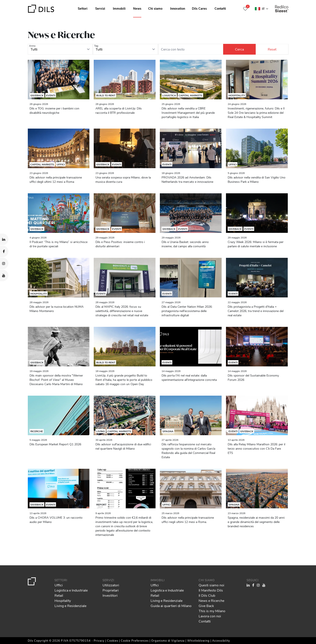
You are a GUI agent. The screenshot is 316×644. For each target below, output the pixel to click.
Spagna (168, 431)
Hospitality (237, 95)
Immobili (119, 8)
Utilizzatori (111, 585)
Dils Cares (199, 8)
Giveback (37, 95)
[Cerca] (239, 49)
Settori (83, 8)
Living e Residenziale (70, 606)
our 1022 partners (29, 622)
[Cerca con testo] (191, 49)
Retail (59, 595)
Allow (283, 618)
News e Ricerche (211, 600)
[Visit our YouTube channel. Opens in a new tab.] (4, 275)
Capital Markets (190, 95)
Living (101, 431)
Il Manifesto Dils (211, 590)
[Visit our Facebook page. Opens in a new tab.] (4, 251)
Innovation (178, 8)
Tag (96, 46)
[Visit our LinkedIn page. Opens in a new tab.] (4, 239)
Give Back (206, 606)
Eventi (51, 95)
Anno (32, 46)
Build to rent (106, 95)
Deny (283, 628)
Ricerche (37, 431)
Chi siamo (155, 8)
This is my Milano (212, 611)
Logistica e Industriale (71, 590)
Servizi (100, 8)
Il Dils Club (207, 595)
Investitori (110, 595)
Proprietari (111, 590)
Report (101, 504)
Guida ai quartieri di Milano (171, 606)
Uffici (61, 164)
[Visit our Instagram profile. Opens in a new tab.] (4, 263)
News (137, 8)
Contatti (220, 8)
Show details (150, 639)
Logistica (169, 95)
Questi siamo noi (211, 585)
